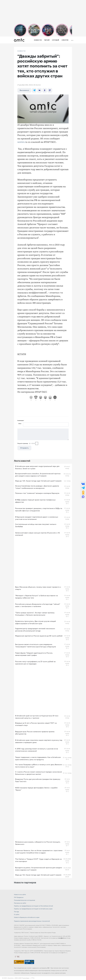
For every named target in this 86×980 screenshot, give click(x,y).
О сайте (17, 914)
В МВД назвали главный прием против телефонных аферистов (35, 501)
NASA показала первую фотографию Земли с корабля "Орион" (36, 789)
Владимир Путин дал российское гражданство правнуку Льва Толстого (38, 780)
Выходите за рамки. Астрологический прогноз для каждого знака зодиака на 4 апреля (39, 869)
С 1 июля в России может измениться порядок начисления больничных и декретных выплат (39, 773)
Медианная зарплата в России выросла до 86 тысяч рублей (39, 636)
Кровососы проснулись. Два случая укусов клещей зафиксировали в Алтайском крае (35, 622)
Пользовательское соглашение (25, 900)
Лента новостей (22, 461)
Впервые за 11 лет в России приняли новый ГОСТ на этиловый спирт (36, 724)
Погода (16, 912)
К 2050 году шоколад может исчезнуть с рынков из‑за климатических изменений (37, 750)
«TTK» (33, 978)
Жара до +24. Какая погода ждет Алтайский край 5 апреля (38, 481)
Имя (20, 424)
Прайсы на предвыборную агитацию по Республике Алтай (33, 906)
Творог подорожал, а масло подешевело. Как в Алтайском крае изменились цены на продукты (38, 758)
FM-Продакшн (19, 897)
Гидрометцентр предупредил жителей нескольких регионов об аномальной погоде (35, 630)
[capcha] (37, 443)
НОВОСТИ (21, 51)
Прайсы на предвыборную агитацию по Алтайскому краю (33, 909)
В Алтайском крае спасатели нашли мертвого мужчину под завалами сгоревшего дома (39, 741)
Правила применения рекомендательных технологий (32, 921)
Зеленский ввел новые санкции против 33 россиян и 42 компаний (37, 534)
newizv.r (22, 142)
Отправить (24, 448)
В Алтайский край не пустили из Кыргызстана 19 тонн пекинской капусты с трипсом (37, 717)
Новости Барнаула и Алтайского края (27, 917)
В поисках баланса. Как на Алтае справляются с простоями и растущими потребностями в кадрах (39, 852)
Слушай (56, 40)
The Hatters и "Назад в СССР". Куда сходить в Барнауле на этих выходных (38, 860)
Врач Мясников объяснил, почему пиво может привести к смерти (38, 588)
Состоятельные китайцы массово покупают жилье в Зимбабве (36, 525)
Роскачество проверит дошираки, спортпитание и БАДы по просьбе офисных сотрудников (39, 509)
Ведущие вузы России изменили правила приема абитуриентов (35, 733)
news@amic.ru (62, 938)
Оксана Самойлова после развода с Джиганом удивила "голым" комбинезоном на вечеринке (37, 487)
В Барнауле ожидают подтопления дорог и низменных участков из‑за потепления (37, 518)
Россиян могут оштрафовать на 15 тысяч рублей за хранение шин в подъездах (35, 663)
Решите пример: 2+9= (26, 443)
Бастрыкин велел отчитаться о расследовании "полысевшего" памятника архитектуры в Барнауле (35, 645)
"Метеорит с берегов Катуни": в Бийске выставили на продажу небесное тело (36, 597)
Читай (47, 40)
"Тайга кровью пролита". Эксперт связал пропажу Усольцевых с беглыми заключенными (35, 614)
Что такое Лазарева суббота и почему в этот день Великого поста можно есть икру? (39, 766)
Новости (38, 40)
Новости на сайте (20, 894)
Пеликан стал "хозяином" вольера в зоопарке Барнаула (37, 493)
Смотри (65, 40)
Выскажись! (24, 90)
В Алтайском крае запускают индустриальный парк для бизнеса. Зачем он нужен (37, 467)
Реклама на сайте (20, 903)
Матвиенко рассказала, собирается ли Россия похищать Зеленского (38, 843)
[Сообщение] (43, 434)
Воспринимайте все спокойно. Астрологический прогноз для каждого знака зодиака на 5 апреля (38, 475)
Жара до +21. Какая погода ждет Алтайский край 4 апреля (38, 875)
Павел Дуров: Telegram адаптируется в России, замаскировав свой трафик (34, 654)
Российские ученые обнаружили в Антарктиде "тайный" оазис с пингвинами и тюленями (38, 605)
